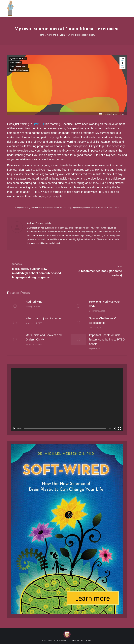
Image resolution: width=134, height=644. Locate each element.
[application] (67, 400)
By (99, 207)
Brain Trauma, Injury (18, 66)
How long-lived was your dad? (104, 304)
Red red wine (34, 302)
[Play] (14, 428)
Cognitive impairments (19, 70)
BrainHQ (38, 124)
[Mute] (115, 428)
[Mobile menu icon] (124, 8)
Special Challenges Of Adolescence (103, 321)
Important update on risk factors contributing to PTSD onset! (107, 339)
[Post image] (15, 306)
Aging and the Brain (18, 59)
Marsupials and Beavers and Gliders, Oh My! (44, 337)
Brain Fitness (15, 62)
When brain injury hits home (43, 318)
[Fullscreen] (120, 428)
